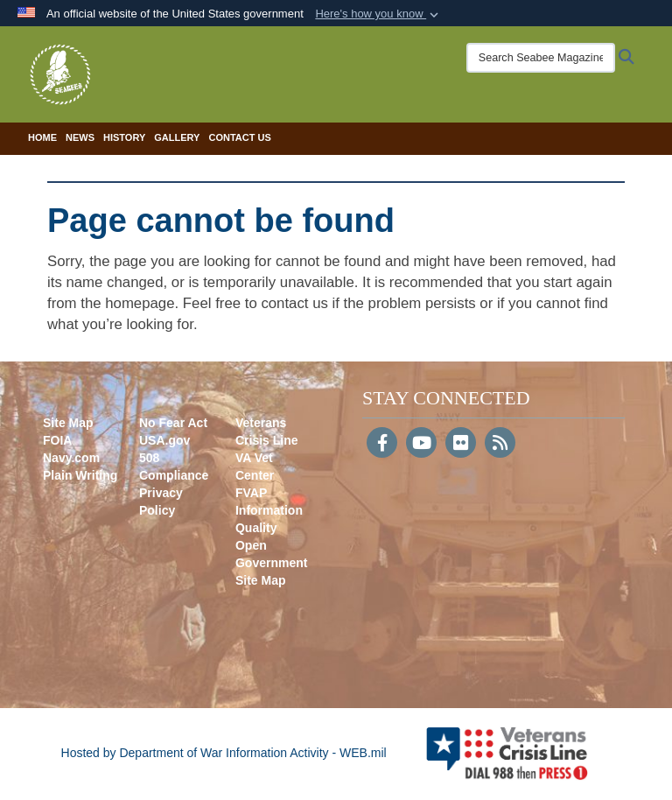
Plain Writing (80, 475)
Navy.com (71, 458)
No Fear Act (173, 423)
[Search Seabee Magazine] (541, 58)
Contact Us (239, 137)
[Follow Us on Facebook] (382, 445)
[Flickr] (461, 445)
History (124, 137)
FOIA (57, 440)
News (80, 137)
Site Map (68, 423)
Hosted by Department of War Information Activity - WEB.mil (224, 753)
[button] (378, 14)
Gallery (177, 137)
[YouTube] (421, 445)
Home (42, 137)
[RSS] (500, 445)
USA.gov (164, 440)
